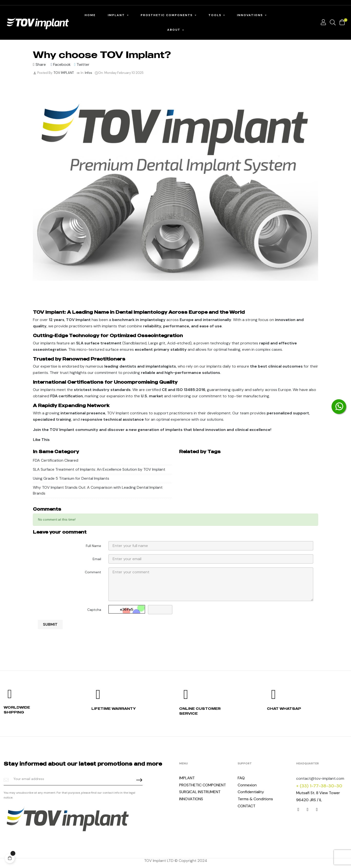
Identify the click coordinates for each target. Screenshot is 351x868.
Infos (88, 73)
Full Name (93, 546)
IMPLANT (187, 778)
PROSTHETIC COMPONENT (203, 785)
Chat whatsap (284, 708)
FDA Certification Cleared (56, 460)
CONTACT (247, 806)
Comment (93, 572)
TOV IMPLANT (64, 73)
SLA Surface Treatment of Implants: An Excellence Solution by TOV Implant (99, 469)
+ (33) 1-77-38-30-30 (319, 786)
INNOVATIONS (191, 799)
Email (97, 559)
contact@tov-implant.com (320, 778)
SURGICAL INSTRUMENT (200, 792)
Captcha (94, 610)
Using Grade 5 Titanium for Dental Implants (71, 478)
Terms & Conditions (255, 799)
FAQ (241, 778)
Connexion (247, 785)
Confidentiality (251, 792)
